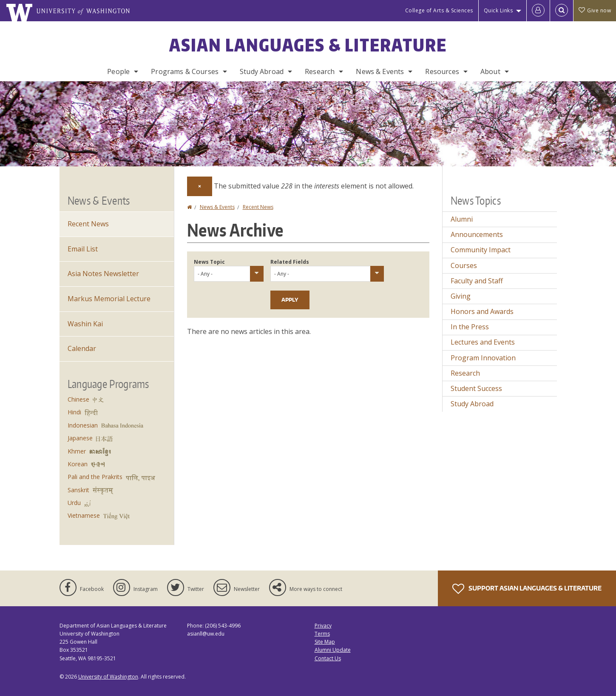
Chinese (78, 399)
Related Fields (290, 262)
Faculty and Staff (477, 281)
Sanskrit (78, 490)
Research (320, 71)
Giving (461, 296)
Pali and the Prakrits (95, 477)
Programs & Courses (185, 71)
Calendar (82, 348)
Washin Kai (85, 324)
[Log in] (538, 11)
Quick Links (498, 10)
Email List (83, 249)
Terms (322, 634)
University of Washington (108, 677)
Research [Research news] (465, 373)
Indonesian (83, 425)
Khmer (77, 451)
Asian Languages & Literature (308, 45)
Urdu (74, 503)
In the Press (470, 327)
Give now (595, 10)
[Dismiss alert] (200, 186)
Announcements (477, 234)
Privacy (323, 626)
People (118, 71)
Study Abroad (262, 71)
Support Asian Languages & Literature (527, 589)
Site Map (325, 642)
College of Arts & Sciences (439, 10)
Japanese (80, 438)
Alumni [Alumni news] (462, 219)
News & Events (380, 71)
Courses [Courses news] (464, 265)
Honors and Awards (482, 311)
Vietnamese (84, 515)
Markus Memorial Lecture (109, 299)
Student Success (476, 388)
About (490, 71)
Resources (442, 71)
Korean (78, 464)
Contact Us (328, 658)
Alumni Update (333, 650)
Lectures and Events (483, 342)
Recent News (258, 207)
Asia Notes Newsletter (103, 274)
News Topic (209, 262)
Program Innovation (483, 358)
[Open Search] (562, 11)
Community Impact (481, 250)
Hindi (74, 412)
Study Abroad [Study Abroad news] (472, 404)
